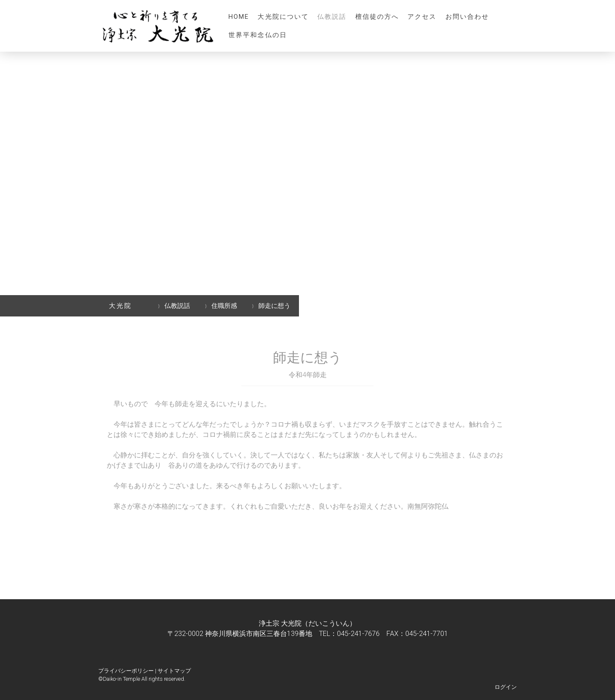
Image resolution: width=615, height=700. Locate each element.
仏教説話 (332, 17)
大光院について (283, 17)
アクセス (422, 17)
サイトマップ (174, 671)
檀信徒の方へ (377, 17)
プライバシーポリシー (126, 671)
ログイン (506, 687)
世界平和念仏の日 (258, 35)
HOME (239, 17)
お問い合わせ (467, 17)
